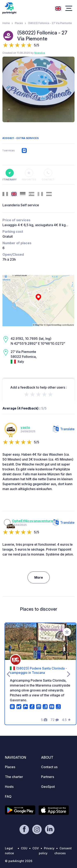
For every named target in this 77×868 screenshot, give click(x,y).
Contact (48, 175)
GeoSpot (48, 787)
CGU (24, 848)
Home (6, 23)
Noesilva (40, 53)
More (39, 577)
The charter (14, 777)
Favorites (29, 175)
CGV (36, 848)
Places (19, 23)
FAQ (8, 796)
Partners (48, 777)
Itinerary (10, 175)
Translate (64, 429)
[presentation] (8, 89)
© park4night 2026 (19, 861)
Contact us (49, 767)
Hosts (9, 787)
